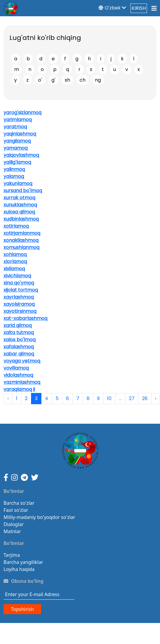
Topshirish (22, 609)
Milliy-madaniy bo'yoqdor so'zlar (39, 517)
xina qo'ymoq (19, 283)
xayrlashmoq (19, 297)
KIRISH (139, 8)
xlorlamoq (15, 262)
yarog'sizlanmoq (22, 113)
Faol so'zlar (16, 510)
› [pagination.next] (156, 398)
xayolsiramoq (19, 304)
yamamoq (16, 148)
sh (67, 80)
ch (83, 80)
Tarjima (12, 555)
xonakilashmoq (21, 240)
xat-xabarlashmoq (25, 318)
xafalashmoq (19, 347)
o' (40, 80)
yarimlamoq (18, 120)
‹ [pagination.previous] (8, 398)
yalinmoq (14, 169)
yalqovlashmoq (21, 155)
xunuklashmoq (20, 205)
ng (98, 80)
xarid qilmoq (18, 325)
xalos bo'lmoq (20, 340)
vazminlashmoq (22, 382)
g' (53, 80)
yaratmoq (15, 127)
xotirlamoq (16, 226)
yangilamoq (17, 141)
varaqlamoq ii (19, 389)
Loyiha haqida (19, 569)
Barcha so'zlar (19, 503)
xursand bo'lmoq (23, 191)
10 (109, 398)
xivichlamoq (17, 276)
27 (132, 398)
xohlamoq (15, 254)
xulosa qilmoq (19, 212)
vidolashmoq (18, 375)
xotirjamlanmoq (22, 233)
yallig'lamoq (17, 162)
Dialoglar (14, 524)
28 (145, 398)
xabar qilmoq (19, 354)
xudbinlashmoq (21, 219)
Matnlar (12, 531)
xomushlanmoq (21, 247)
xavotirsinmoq (20, 311)
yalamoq (14, 176)
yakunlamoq (18, 183)
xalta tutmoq (19, 332)
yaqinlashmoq (20, 134)
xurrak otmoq (19, 198)
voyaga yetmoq (22, 361)
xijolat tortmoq (21, 290)
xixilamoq (14, 269)
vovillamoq (16, 368)
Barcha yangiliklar (23, 562)
